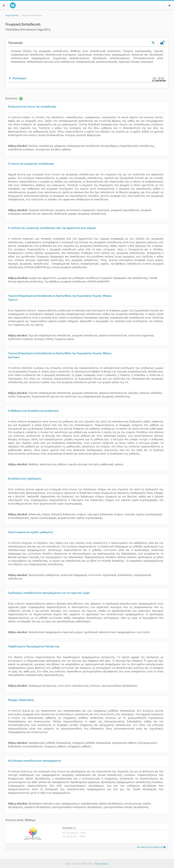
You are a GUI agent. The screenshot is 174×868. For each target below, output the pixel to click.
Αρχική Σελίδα (12, 15)
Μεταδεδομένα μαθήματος (150, 847)
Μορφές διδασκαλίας (21, 700)
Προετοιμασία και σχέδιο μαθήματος (31, 532)
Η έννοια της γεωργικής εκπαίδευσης (31, 164)
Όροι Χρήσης (102, 864)
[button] (17, 78)
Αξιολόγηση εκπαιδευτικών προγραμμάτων (35, 761)
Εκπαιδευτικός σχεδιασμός (25, 479)
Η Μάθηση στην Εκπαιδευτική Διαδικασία (33, 411)
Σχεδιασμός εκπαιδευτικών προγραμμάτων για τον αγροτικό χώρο (49, 593)
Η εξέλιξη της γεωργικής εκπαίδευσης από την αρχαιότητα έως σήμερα (52, 228)
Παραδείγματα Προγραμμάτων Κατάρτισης (34, 646)
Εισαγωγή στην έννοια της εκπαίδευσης (32, 107)
